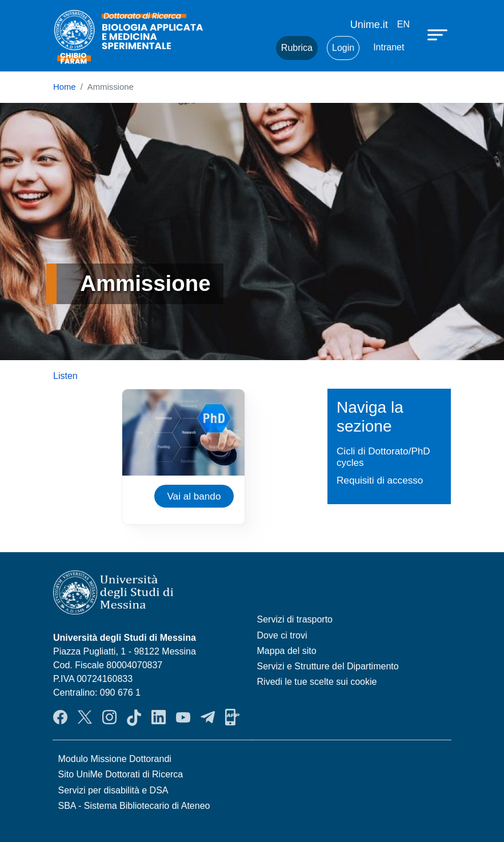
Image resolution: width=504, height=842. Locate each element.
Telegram (208, 717)
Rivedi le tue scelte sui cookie (317, 682)
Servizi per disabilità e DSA (113, 790)
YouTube (183, 717)
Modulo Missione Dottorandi (115, 759)
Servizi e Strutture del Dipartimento (328, 666)
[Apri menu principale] (439, 34)
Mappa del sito (287, 651)
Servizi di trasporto (295, 619)
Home (65, 87)
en (403, 24)
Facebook (60, 717)
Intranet (389, 47)
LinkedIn (159, 717)
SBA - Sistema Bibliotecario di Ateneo (134, 806)
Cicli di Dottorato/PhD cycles (383, 457)
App (232, 717)
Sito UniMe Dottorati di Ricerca (121, 774)
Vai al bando (194, 496)
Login (343, 48)
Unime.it (369, 25)
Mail (253, 48)
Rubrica (297, 48)
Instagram (109, 717)
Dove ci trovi (282, 635)
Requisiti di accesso (380, 480)
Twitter (85, 717)
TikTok (134, 717)
